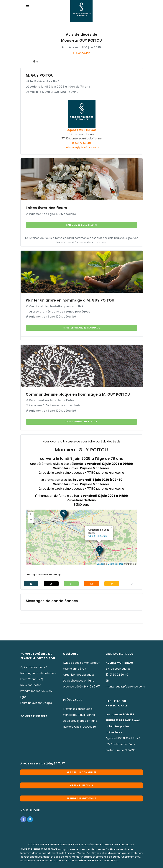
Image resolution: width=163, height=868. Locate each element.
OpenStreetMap (116, 564)
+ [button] (31, 515)
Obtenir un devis (81, 785)
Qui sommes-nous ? (34, 667)
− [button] (31, 520)
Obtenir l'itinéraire (98, 536)
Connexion (81, 53)
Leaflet (100, 564)
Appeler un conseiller (81, 772)
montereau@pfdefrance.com (82, 147)
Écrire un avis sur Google (36, 703)
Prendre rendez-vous (82, 798)
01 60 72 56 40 (81, 143)
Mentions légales (124, 844)
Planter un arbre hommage (82, 328)
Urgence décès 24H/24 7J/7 (81, 687)
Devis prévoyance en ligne (80, 721)
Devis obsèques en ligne (79, 681)
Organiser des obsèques (79, 675)
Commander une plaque (82, 422)
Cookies (107, 844)
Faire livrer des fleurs (81, 225)
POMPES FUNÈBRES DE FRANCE (55, 844)
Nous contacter (31, 685)
